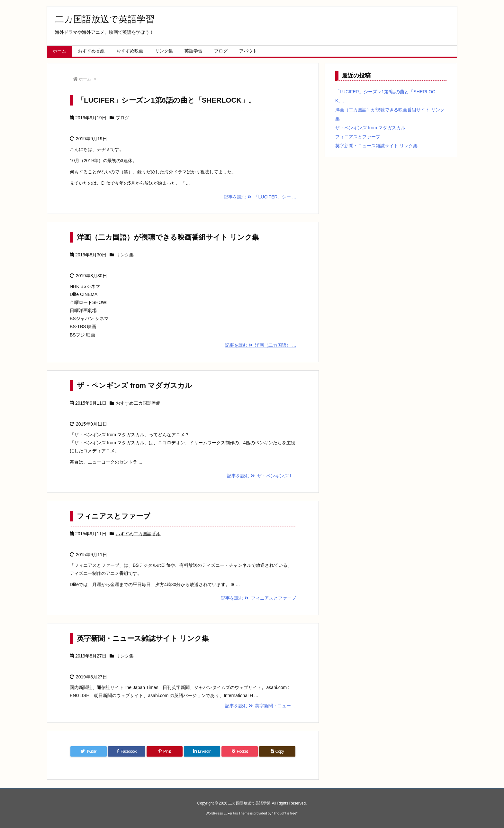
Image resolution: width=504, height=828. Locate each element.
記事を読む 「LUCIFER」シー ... (260, 197)
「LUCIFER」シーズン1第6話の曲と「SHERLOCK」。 (166, 100)
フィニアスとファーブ (114, 516)
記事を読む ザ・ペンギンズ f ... (261, 476)
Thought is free (285, 813)
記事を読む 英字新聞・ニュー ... (261, 706)
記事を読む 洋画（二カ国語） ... (261, 345)
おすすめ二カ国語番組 (138, 403)
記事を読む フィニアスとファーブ (258, 598)
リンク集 (125, 255)
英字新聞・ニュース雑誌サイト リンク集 (143, 638)
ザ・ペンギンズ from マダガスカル (135, 386)
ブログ (122, 118)
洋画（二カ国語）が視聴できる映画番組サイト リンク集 (168, 237)
